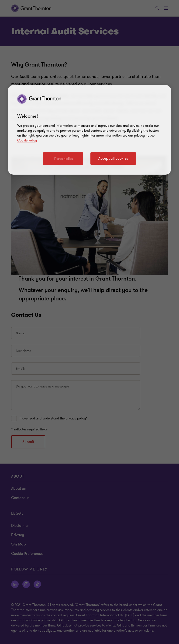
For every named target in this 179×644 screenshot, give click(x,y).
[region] (89, 130)
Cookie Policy (27, 140)
